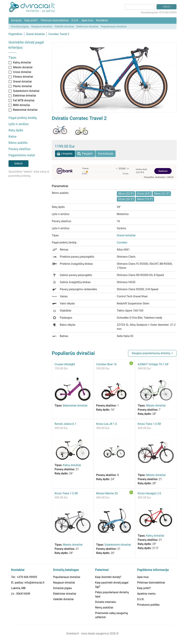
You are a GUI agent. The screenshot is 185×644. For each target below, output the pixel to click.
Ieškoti (18, 163)
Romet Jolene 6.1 (66, 424)
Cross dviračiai (22, 72)
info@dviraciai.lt (34, 583)
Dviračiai (16, 20)
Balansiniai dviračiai (25, 110)
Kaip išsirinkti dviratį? (108, 577)
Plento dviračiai (22, 86)
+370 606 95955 (27, 577)
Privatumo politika (148, 605)
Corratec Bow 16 (106, 364)
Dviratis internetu (106, 602)
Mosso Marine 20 (107, 493)
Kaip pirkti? (31, 20)
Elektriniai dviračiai (87, 27)
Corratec (122, 242)
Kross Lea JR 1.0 (107, 424)
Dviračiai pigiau (20, 27)
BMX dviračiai (21, 105)
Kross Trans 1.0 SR (149, 424)
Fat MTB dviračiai (24, 100)
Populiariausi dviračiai (114, 27)
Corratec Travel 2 (59, 34)
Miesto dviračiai (23, 67)
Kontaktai (102, 20)
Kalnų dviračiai (22, 62)
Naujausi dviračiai (42, 27)
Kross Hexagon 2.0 (150, 493)
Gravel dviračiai (35, 34)
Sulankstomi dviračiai (26, 91)
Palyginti (87, 154)
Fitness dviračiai (23, 77)
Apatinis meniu (146, 594)
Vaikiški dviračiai (64, 27)
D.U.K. (75, 20)
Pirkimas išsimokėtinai (55, 20)
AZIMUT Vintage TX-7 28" (153, 364)
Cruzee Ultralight (65, 364)
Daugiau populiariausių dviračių (151, 353)
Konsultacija (106, 154)
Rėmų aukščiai (104, 608)
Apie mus (87, 20)
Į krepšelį (67, 154)
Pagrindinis (15, 34)
